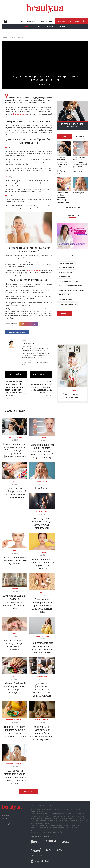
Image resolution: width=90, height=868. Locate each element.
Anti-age (50, 26)
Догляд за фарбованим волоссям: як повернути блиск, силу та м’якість (42, 689)
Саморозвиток (64, 277)
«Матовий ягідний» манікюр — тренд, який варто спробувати (15, 688)
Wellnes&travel (42, 512)
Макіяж (35, 21)
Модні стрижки (65, 281)
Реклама (5, 819)
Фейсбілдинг (42, 488)
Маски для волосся (74, 286)
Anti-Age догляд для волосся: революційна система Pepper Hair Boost (15, 602)
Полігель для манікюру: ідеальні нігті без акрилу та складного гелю (15, 493)
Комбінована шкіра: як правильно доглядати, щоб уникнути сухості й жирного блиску (42, 451)
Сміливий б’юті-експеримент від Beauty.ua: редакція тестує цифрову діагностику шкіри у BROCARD (15, 388)
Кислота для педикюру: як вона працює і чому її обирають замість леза (42, 605)
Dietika (49, 21)
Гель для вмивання (34, 271)
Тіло (39, 26)
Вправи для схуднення (67, 304)
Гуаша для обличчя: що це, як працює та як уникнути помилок (42, 564)
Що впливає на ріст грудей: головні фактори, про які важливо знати (42, 647)
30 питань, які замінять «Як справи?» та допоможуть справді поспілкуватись (42, 733)
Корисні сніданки (65, 300)
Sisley (77, 281)
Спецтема (72, 390)
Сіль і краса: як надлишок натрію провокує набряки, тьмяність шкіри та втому (15, 777)
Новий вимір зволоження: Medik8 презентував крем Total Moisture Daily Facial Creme (41, 387)
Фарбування (42, 677)
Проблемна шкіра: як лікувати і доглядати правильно (15, 560)
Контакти (5, 816)
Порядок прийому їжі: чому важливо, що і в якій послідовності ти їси (15, 731)
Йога (60, 286)
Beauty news (26, 21)
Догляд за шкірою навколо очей (71, 291)
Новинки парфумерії (66, 268)
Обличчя (28, 26)
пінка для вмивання (20, 114)
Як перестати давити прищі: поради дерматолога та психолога (15, 645)
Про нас (5, 812)
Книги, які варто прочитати (72, 395)
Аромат (63, 26)
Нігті (15, 482)
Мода (42, 21)
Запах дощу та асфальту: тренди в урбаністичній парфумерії (42, 523)
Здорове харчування (15, 720)
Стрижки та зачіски (15, 437)
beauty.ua (45, 9)
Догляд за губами (65, 272)
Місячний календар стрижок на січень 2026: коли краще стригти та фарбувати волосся (15, 450)
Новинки (15, 589)
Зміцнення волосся (66, 263)
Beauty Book (42, 482)
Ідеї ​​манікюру (64, 295)
